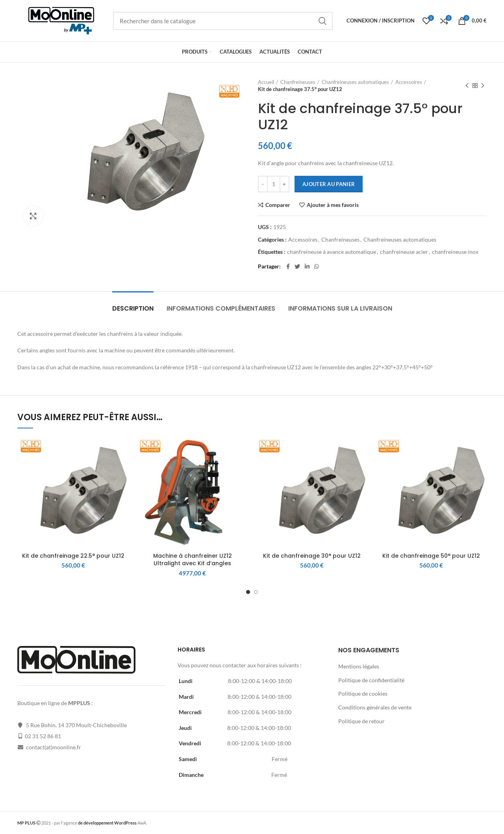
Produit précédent (467, 86)
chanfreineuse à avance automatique (332, 252)
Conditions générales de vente (375, 707)
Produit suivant (483, 86)
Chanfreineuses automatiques (355, 82)
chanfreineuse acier (404, 252)
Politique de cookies (363, 693)
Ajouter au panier (329, 184)
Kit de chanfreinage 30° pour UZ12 (312, 556)
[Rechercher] (223, 21)
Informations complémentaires (221, 308)
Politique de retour (361, 721)
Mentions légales (359, 666)
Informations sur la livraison (340, 308)
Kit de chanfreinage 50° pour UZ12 (431, 556)
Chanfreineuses (298, 82)
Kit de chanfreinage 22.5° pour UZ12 (73, 556)
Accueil (266, 82)
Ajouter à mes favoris (333, 205)
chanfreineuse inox (455, 252)
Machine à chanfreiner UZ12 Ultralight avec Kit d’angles (193, 560)
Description (133, 308)
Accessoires (409, 82)
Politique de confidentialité (371, 680)
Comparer (278, 205)
